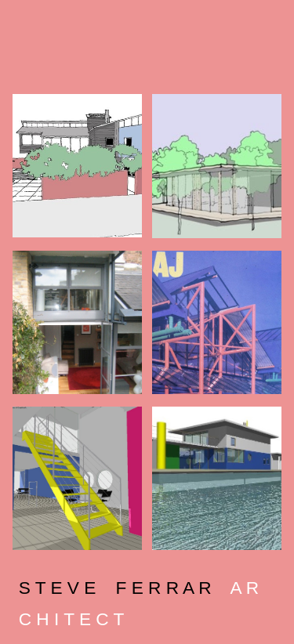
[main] (147, 600)
